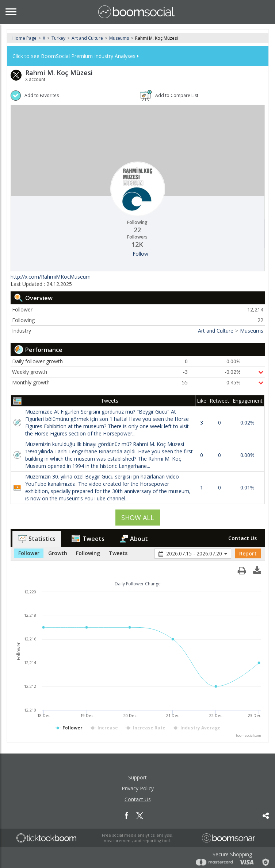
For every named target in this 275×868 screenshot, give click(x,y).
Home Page (24, 38)
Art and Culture (87, 38)
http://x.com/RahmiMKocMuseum (51, 277)
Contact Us (242, 538)
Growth (58, 553)
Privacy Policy (138, 788)
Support (137, 777)
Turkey (58, 38)
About (134, 539)
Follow (140, 254)
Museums (119, 38)
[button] (257, 569)
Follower (29, 553)
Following (88, 553)
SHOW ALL (138, 518)
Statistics (37, 539)
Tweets (88, 539)
